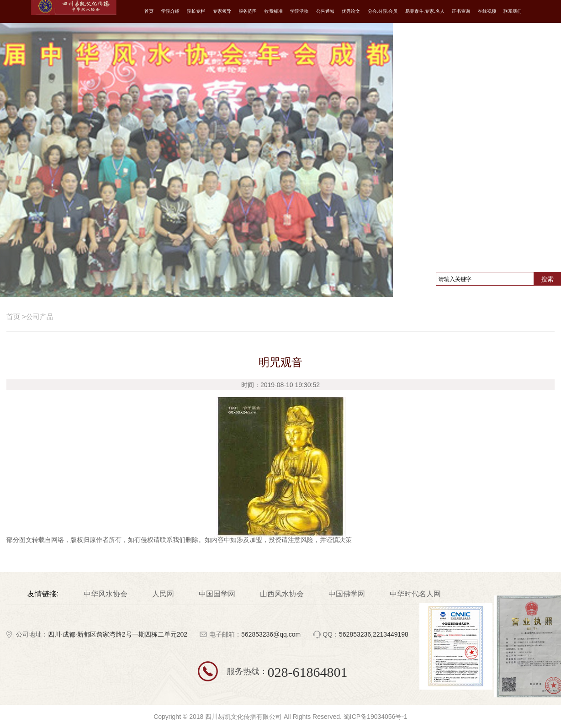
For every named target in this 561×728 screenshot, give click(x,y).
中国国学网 (217, 594)
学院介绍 (170, 11)
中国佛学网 (347, 594)
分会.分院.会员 (383, 11)
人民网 (163, 594)
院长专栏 (196, 11)
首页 (149, 11)
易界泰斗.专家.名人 (425, 11)
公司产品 (38, 316)
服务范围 (248, 11)
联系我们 (513, 11)
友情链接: (43, 594)
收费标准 (274, 11)
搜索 (547, 279)
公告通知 (325, 11)
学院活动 (299, 11)
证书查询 (461, 11)
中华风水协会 (106, 594)
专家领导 (222, 11)
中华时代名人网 (415, 594)
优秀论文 (351, 11)
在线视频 (487, 11)
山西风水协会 (282, 594)
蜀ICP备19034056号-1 (376, 717)
